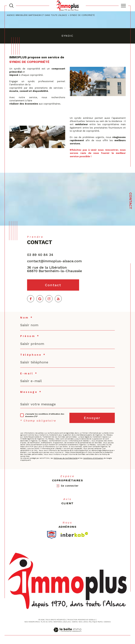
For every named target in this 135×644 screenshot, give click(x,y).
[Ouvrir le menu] (123, 6)
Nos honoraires (32, 622)
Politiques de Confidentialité (66, 458)
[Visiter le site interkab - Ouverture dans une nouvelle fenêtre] (74, 534)
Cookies (107, 622)
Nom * (27, 318)
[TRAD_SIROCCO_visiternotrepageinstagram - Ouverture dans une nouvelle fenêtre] (49, 299)
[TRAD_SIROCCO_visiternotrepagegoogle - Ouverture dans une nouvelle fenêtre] (40, 299)
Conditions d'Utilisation (93, 458)
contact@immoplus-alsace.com (54, 261)
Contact (131, 201)
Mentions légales (62, 622)
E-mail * (29, 374)
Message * (31, 392)
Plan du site (46, 622)
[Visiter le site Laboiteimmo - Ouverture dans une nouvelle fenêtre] (67, 634)
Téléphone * (33, 355)
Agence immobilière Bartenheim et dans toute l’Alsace (37, 15)
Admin (74, 622)
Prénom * (30, 336)
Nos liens (83, 622)
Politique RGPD (95, 622)
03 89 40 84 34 (40, 255)
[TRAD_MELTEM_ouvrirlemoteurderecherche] (11, 6)
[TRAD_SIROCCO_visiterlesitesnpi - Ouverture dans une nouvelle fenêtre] (52, 535)
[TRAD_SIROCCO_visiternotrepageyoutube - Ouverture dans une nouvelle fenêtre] (58, 299)
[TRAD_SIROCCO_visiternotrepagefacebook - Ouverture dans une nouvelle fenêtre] (31, 299)
